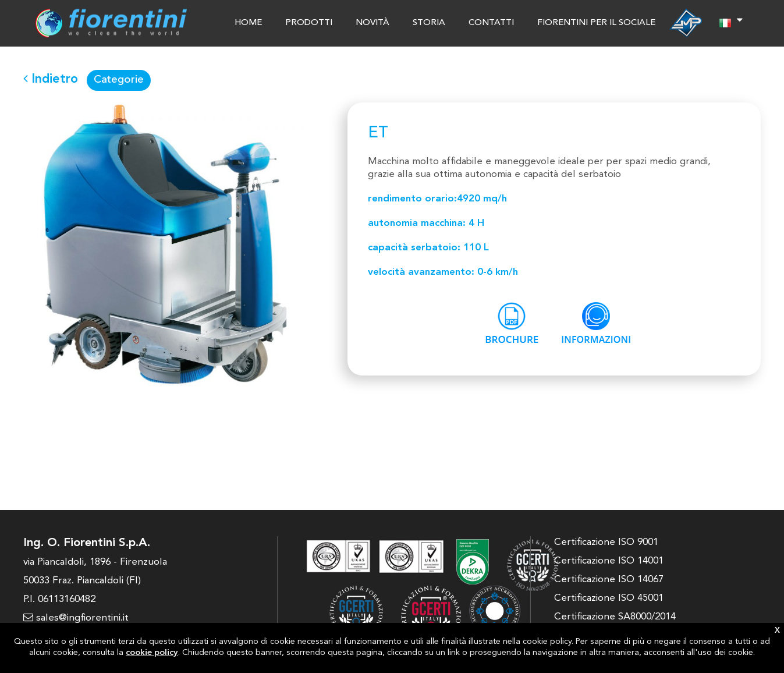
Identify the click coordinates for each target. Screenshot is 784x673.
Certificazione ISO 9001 (606, 542)
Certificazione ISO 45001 (609, 598)
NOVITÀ (373, 23)
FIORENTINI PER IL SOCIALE (596, 23)
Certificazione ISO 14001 (609, 561)
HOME (248, 23)
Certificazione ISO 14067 (609, 580)
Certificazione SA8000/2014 (615, 617)
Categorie (119, 80)
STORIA (429, 23)
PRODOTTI (309, 23)
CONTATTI (491, 23)
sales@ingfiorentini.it (76, 618)
